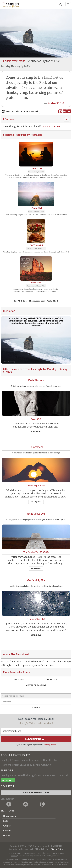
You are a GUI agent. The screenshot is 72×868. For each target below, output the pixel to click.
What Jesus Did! (36, 514)
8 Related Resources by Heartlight (22, 135)
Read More (36, 432)
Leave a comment (51, 126)
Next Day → (53, 680)
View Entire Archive (36, 685)
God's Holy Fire (36, 580)
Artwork (7, 831)
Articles (7, 826)
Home (6, 835)
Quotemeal (36, 447)
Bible (6, 821)
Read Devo (36, 568)
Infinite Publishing (42, 765)
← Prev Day (18, 680)
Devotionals (9, 816)
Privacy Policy (50, 745)
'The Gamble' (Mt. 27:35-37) (36, 552)
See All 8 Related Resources (36, 301)
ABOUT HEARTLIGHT (15, 755)
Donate (8, 781)
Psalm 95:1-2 (56, 103)
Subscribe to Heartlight (36, 793)
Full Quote (36, 502)
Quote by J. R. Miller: (36, 486)
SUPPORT (7, 770)
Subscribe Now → (36, 739)
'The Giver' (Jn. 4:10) (36, 619)
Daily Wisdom (36, 380)
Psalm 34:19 (36, 419)
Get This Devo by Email (20, 111)
